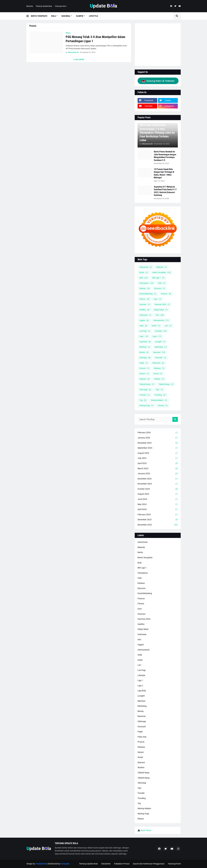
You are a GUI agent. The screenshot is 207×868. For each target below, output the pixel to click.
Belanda (162, 267)
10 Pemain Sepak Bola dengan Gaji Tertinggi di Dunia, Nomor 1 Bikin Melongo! (164, 173)
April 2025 (158, 463)
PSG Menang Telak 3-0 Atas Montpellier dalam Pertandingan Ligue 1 (95, 39)
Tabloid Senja (147, 384)
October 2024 (158, 489)
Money (144, 352)
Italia (143, 326)
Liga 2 (157, 336)
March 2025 (158, 469)
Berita (144, 272)
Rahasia (159, 368)
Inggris (144, 320)
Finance (166, 294)
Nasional (159, 352)
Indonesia (145, 315)
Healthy (144, 310)
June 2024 (158, 499)
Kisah (156, 326)
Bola (144, 278)
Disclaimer (106, 864)
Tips (159, 390)
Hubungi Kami (61, 6)
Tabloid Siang (166, 384)
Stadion (159, 379)
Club (162, 283)
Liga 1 (144, 336)
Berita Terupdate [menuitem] (39, 16)
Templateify (41, 864)
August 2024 (158, 494)
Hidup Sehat (161, 310)
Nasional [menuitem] (66, 16)
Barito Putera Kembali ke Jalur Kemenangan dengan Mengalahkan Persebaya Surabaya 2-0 (165, 156)
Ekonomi (160, 288)
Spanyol (145, 379)
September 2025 (158, 448)
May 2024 (158, 504)
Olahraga (145, 358)
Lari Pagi (145, 331)
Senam (144, 374)
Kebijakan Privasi (122, 864)
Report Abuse (146, 830)
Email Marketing (148, 294)
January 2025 (158, 474)
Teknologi (145, 390)
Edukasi (145, 288)
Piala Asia (158, 363)
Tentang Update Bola (44, 6)
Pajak (144, 363)
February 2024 (158, 515)
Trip (143, 400)
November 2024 (158, 484)
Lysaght (160, 342)
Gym (158, 299)
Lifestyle (161, 331)
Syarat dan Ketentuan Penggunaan (149, 864)
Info (160, 315)
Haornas (145, 304)
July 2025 (158, 458)
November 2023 (158, 525)
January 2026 (158, 438)
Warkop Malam (159, 400)
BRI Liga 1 (158, 278)
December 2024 (158, 479)
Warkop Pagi (146, 406)
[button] (29, 16)
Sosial (158, 374)
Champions (146, 283)
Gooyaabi (65, 864)
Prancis (144, 368)
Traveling (160, 395)
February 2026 (158, 433)
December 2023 (158, 520)
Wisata (163, 406)
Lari (168, 326)
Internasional (161, 320)
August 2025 (158, 453)
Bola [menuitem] (54, 16)
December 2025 (158, 443)
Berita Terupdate (162, 272)
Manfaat (145, 347)
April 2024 (158, 509)
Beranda (30, 6)
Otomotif (161, 358)
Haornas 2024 (162, 304)
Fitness (144, 299)
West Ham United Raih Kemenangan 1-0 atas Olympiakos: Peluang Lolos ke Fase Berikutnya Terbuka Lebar (157, 133)
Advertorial (146, 267)
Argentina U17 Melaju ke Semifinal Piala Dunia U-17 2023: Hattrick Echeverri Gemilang (165, 191)
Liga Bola (145, 342)
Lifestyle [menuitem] (94, 16)
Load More (79, 59)
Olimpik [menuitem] (80, 16)
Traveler (145, 395)
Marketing (161, 347)
